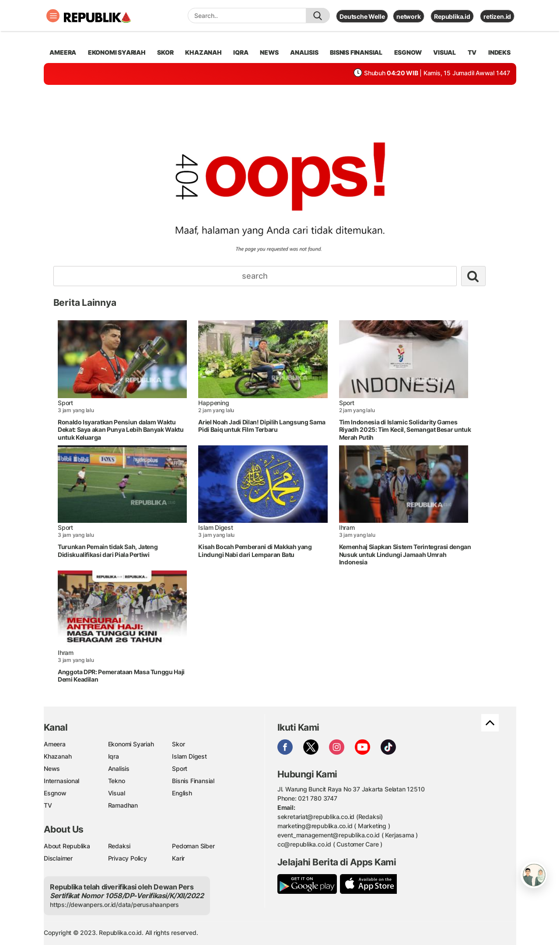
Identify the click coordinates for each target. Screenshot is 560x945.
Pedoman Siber (193, 846)
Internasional (61, 781)
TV (472, 52)
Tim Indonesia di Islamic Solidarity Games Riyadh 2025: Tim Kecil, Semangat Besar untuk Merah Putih (405, 430)
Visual (117, 793)
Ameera (55, 744)
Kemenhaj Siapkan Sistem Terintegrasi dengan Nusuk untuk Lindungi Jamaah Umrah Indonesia (405, 554)
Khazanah (58, 756)
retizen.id (497, 16)
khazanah (203, 52)
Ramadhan (123, 805)
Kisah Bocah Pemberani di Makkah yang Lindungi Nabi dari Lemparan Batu (255, 551)
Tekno (117, 781)
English (182, 793)
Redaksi (119, 846)
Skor (178, 744)
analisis (304, 52)
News (52, 768)
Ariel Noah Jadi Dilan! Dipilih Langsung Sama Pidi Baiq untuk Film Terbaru (262, 426)
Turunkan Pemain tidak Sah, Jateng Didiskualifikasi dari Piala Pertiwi (108, 551)
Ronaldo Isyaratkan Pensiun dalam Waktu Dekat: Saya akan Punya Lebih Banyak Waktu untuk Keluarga (121, 430)
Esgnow (55, 793)
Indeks (499, 52)
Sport (65, 403)
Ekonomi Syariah (117, 52)
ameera (63, 52)
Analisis (119, 768)
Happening (213, 403)
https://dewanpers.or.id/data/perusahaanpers (114, 905)
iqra (241, 52)
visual (444, 52)
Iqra (114, 756)
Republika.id (452, 16)
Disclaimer (58, 858)
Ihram (347, 527)
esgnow (408, 52)
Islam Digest (215, 527)
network (409, 16)
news (269, 52)
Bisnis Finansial (356, 52)
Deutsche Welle (362, 16)
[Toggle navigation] (53, 16)
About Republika (67, 846)
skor (165, 52)
